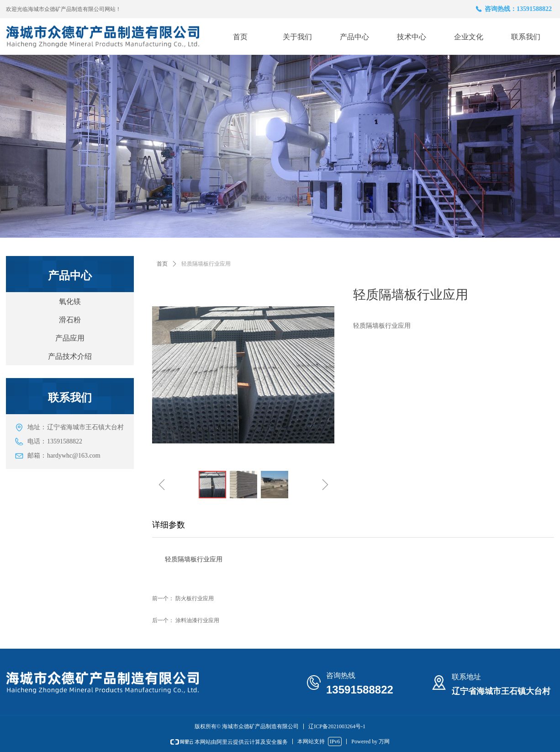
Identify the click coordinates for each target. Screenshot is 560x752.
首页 (162, 264)
